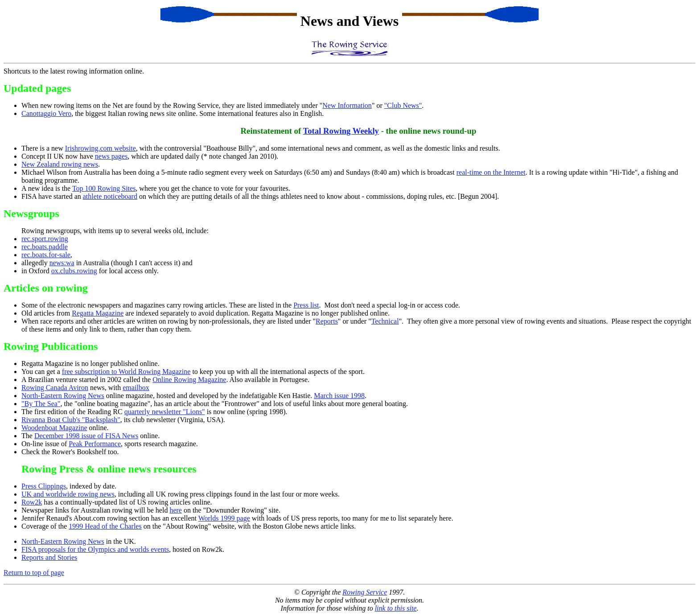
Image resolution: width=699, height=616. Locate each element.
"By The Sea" (41, 404)
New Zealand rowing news (60, 164)
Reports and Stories (49, 557)
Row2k (32, 502)
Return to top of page (34, 573)
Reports (327, 321)
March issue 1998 (339, 396)
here (176, 510)
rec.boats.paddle (45, 247)
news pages (111, 156)
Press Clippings (44, 486)
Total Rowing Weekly (341, 131)
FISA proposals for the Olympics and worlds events (95, 549)
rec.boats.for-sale (46, 255)
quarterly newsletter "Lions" (165, 412)
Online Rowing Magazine (189, 380)
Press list (306, 305)
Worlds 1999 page (224, 518)
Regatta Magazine (98, 313)
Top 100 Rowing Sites (104, 188)
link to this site (396, 608)
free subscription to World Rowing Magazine (126, 372)
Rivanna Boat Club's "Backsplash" (71, 420)
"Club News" (403, 105)
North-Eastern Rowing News (63, 396)
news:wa (62, 263)
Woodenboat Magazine (54, 428)
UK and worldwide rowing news (68, 494)
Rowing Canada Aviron (55, 388)
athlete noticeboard (110, 196)
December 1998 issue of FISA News (86, 436)
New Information (347, 105)
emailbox (136, 388)
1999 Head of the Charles (105, 526)
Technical (385, 321)
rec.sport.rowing (45, 239)
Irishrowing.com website (101, 148)
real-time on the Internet (491, 172)
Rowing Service (365, 592)
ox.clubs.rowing (74, 271)
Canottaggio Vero (46, 113)
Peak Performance (95, 444)
